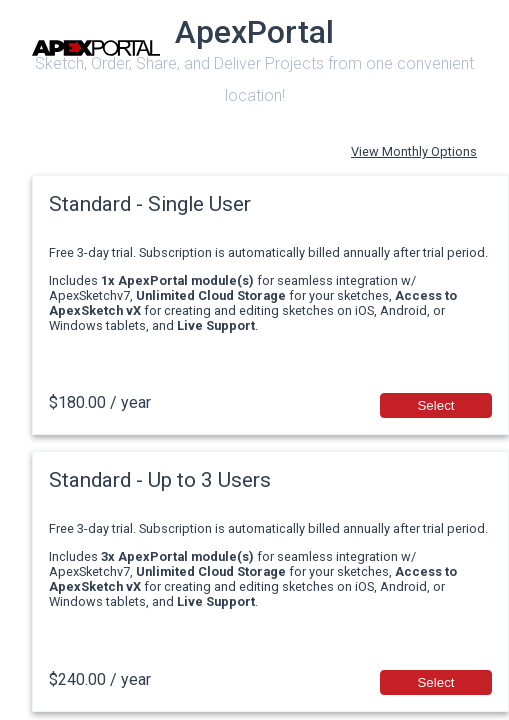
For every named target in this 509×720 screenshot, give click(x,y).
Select (435, 405)
